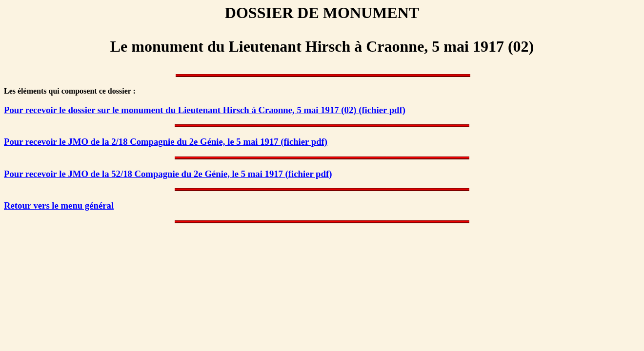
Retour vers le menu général (59, 205)
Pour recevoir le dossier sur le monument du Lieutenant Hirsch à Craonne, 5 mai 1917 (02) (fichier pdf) (205, 110)
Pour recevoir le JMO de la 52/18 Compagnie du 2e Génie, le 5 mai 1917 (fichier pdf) (168, 174)
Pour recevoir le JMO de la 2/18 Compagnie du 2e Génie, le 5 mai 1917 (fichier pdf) (166, 142)
